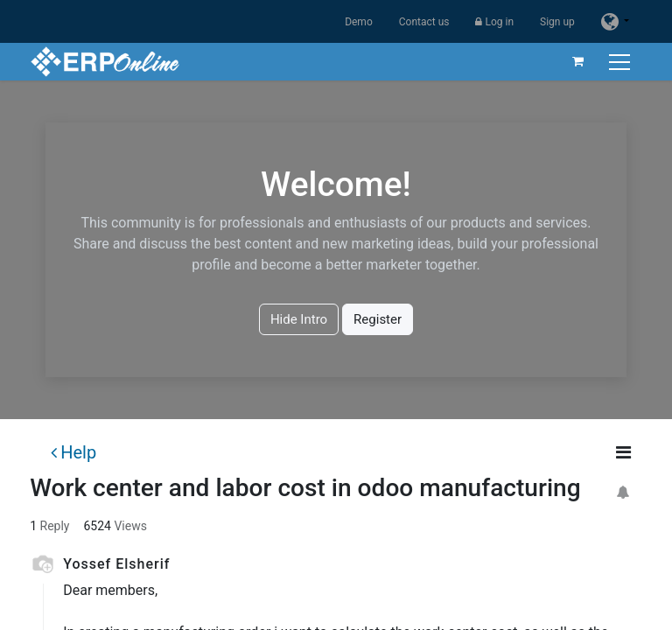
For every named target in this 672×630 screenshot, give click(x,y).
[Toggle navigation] (622, 62)
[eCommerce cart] (578, 61)
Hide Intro (299, 319)
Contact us (424, 22)
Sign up (557, 22)
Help (73, 452)
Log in (494, 22)
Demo (359, 22)
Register (378, 319)
